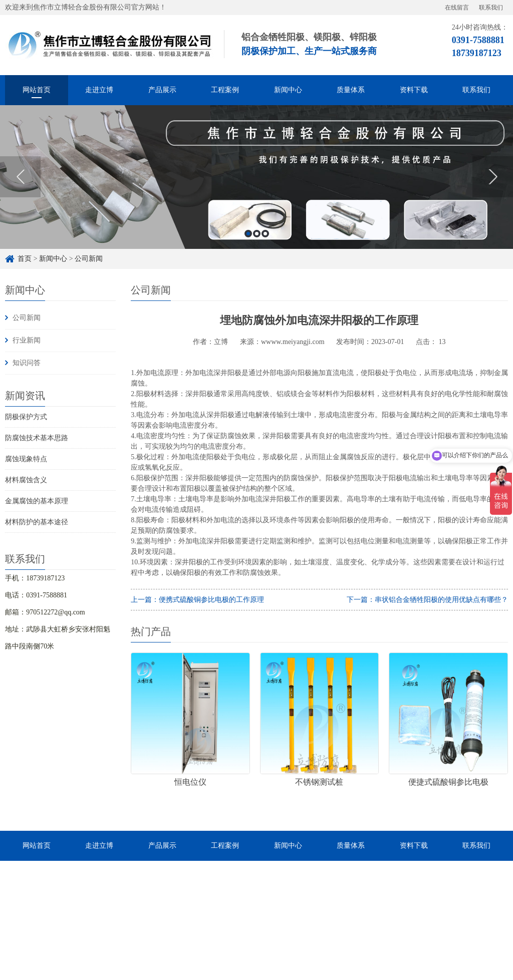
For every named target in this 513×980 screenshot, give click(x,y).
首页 (25, 259)
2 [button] (257, 234)
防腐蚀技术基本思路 (37, 438)
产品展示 (162, 90)
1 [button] (248, 234)
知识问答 (27, 363)
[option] (256, 177)
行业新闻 (27, 340)
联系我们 (491, 8)
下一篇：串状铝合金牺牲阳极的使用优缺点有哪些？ (427, 600)
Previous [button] (20, 177)
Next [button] (493, 177)
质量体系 (351, 90)
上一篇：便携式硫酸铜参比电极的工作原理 (197, 600)
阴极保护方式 (26, 417)
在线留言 (457, 8)
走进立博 (99, 90)
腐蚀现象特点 (26, 459)
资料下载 (414, 90)
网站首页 (37, 90)
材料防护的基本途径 (37, 522)
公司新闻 (89, 259)
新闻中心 (288, 90)
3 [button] (265, 234)
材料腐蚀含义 (26, 480)
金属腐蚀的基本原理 (37, 501)
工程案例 (225, 90)
